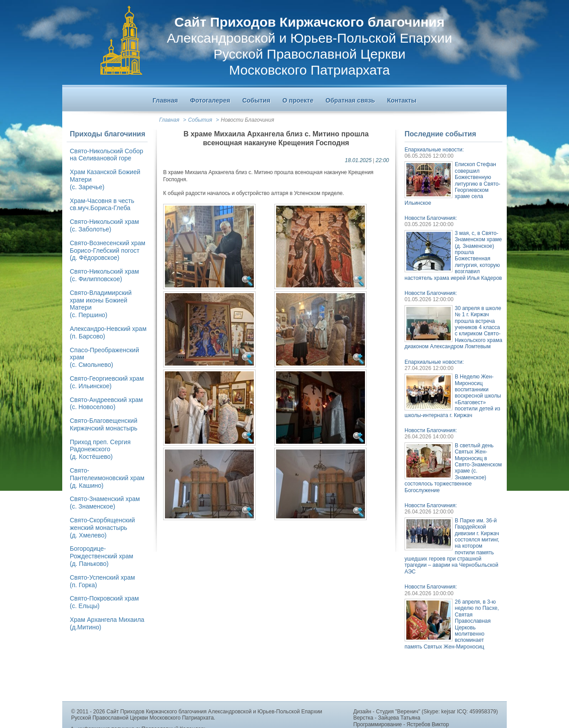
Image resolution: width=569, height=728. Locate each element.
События (200, 120)
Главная (169, 120)
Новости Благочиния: (431, 218)
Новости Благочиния (248, 120)
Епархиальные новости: (434, 150)
